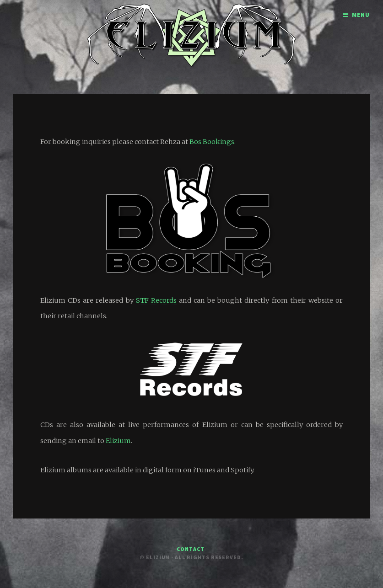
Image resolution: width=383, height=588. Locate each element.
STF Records (156, 300)
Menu (361, 15)
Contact (190, 549)
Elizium (118, 441)
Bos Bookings (212, 142)
